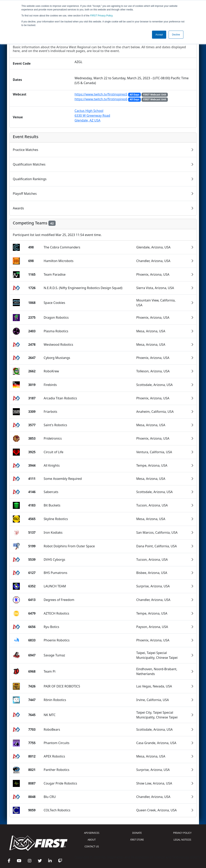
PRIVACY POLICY (182, 833)
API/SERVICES (92, 833)
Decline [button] (176, 35)
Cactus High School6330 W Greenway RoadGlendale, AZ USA (92, 116)
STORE (137, 840)
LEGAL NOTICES (182, 840)
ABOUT (92, 840)
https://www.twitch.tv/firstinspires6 (101, 99)
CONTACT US (92, 846)
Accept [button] (159, 35)
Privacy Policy (101, 16)
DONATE (137, 833)
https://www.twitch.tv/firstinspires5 (101, 94)
